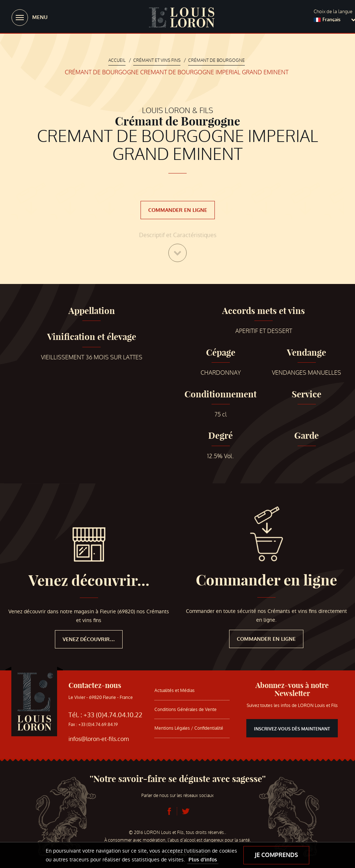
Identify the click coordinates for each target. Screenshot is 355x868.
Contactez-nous (95, 685)
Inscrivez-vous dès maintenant (292, 729)
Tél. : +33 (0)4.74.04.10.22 (105, 715)
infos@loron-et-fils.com (99, 739)
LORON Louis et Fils (182, 17)
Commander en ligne (178, 210)
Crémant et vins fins (157, 60)
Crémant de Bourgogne (216, 60)
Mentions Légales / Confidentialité (189, 728)
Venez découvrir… (89, 581)
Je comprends (276, 855)
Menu (40, 17)
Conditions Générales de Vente (186, 710)
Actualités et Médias (175, 691)
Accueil (117, 60)
